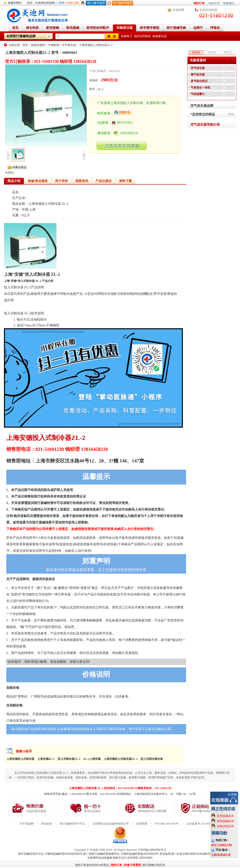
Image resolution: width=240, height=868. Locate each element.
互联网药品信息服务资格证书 (111, 824)
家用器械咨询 (225, 821)
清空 (231, 114)
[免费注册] (73, 3)
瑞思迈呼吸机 (142, 36)
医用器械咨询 (225, 816)
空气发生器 (69, 45)
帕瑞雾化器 (160, 36)
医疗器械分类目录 (154, 865)
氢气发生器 (198, 75)
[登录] (62, 3)
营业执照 (47, 824)
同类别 (196, 52)
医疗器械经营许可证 (72, 824)
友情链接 (142, 824)
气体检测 (53, 45)
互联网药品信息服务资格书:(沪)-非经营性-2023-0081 (120, 858)
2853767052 (122, 123)
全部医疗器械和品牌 (21, 36)
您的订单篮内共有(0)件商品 (92, 865)
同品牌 (212, 52)
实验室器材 (38, 45)
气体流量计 (198, 94)
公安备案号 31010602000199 (203, 824)
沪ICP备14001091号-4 (152, 850)
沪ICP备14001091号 (167, 824)
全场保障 (178, 10)
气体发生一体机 (201, 88)
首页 (25, 45)
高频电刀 (127, 36)
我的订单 (199, 3)
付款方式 (214, 3)
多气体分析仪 (199, 81)
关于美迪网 (26, 824)
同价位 (228, 52)
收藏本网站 (15, 3)
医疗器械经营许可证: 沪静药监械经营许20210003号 (50, 854)
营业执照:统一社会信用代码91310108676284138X (191, 854)
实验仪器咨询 (225, 826)
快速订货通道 (132, 865)
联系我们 (229, 3)
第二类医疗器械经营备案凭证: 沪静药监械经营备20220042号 (121, 854)
